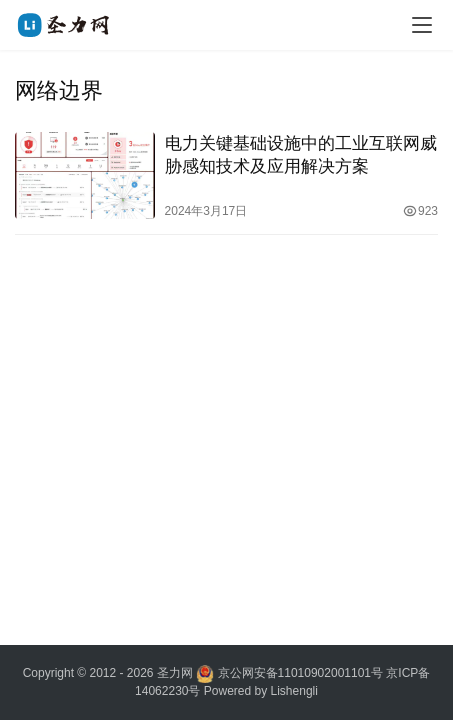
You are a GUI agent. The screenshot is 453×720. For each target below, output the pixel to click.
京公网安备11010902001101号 (300, 673)
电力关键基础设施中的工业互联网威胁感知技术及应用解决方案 (301, 155)
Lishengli (294, 691)
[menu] (422, 25)
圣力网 (175, 673)
